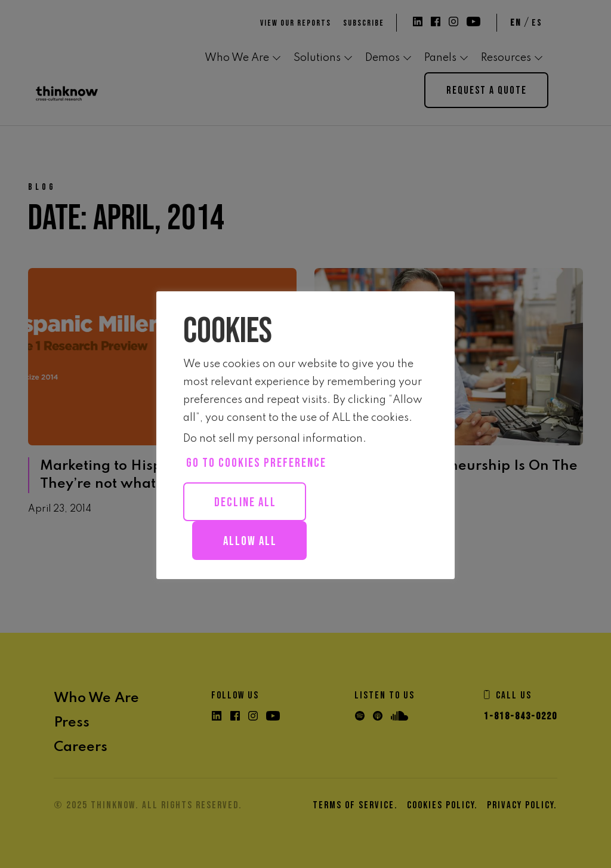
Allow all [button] (250, 541)
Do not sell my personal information (273, 439)
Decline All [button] (245, 502)
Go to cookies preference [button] (256, 463)
